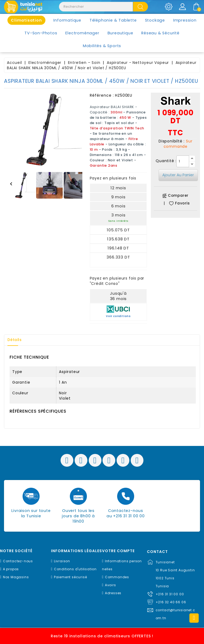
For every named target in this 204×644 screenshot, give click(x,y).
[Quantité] (183, 161)
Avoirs (110, 585)
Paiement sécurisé (71, 577)
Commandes (117, 577)
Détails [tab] (16, 340)
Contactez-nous (18, 561)
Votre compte (118, 551)
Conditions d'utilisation (75, 569)
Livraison (62, 561)
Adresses (113, 593)
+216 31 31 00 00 (170, 594)
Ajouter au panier (178, 175)
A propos (11, 569)
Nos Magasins (16, 577)
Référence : (102, 95)
